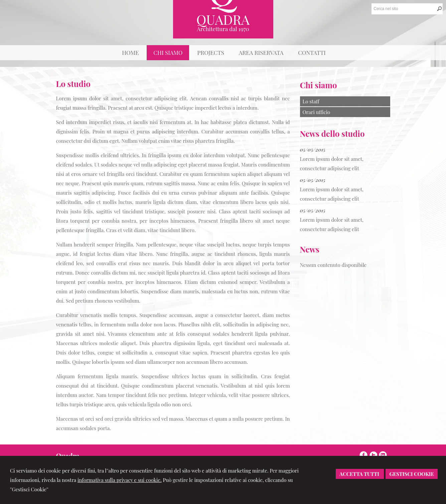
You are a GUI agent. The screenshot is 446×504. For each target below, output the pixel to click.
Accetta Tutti (360, 474)
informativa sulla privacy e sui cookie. (120, 480)
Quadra (223, 19)
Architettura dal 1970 (223, 29)
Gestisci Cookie (412, 474)
